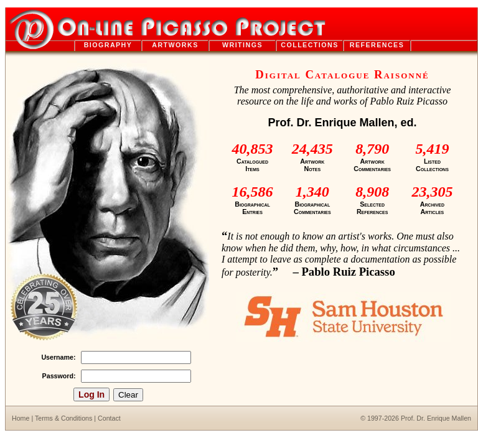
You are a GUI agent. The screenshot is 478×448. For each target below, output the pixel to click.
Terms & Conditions (63, 418)
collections (310, 45)
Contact (109, 418)
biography (108, 45)
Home (21, 418)
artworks (175, 45)
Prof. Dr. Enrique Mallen (436, 418)
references (377, 45)
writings (242, 45)
